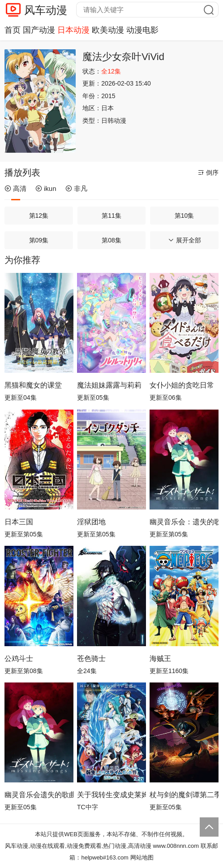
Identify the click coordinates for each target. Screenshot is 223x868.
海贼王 (160, 659)
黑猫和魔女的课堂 (33, 385)
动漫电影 (142, 30)
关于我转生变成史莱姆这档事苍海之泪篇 (111, 795)
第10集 (184, 216)
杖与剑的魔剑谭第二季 (184, 795)
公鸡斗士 (19, 659)
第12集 (39, 216)
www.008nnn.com (176, 846)
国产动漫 (39, 30)
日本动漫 (73, 30)
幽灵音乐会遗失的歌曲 (39, 795)
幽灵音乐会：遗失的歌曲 (184, 522)
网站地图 (142, 857)
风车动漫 (46, 10)
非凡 (76, 188)
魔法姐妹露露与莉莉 (109, 385)
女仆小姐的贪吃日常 (182, 385)
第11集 (111, 216)
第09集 (39, 240)
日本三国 (19, 522)
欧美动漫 (108, 30)
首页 (13, 30)
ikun (46, 188)
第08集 (111, 240)
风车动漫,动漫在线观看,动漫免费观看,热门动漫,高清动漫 (78, 846)
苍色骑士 (91, 659)
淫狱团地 (91, 522)
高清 (15, 188)
